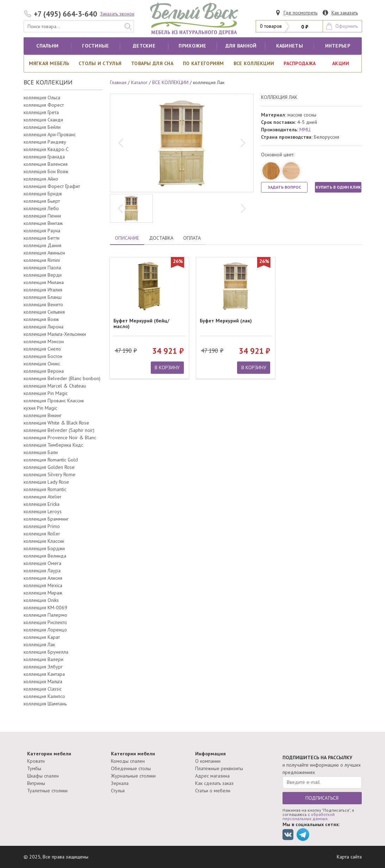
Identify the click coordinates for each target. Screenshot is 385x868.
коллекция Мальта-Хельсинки (55, 334)
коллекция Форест (44, 105)
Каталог (139, 82)
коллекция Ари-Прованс (50, 134)
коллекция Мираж (43, 593)
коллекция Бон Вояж (46, 171)
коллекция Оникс (42, 364)
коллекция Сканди (43, 120)
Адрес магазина (212, 776)
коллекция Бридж (43, 194)
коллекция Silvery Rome (49, 474)
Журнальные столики (133, 776)
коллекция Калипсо (44, 696)
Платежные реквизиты (219, 768)
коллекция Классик (44, 541)
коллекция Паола (42, 268)
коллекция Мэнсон (44, 341)
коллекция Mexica (43, 585)
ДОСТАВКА (161, 238)
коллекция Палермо (45, 615)
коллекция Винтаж (43, 223)
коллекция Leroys (43, 511)
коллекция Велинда (45, 556)
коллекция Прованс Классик (54, 401)
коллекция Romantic (45, 489)
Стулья (118, 791)
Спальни (47, 46)
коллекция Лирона (44, 327)
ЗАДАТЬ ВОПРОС (284, 187)
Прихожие (192, 46)
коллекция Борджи (44, 548)
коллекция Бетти (42, 238)
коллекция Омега (42, 563)
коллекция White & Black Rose (56, 423)
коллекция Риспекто (45, 622)
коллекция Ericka (42, 504)
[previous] (122, 143)
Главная (118, 82)
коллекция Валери (44, 659)
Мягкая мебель (49, 63)
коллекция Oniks (41, 600)
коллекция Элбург (43, 667)
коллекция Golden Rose (49, 467)
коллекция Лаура (42, 571)
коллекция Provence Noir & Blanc (60, 438)
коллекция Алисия (43, 578)
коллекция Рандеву (45, 142)
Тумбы (34, 768)
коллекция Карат (42, 637)
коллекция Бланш (43, 297)
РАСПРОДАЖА (300, 63)
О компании (208, 761)
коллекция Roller (42, 534)
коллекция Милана (44, 282)
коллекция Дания (42, 245)
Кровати (36, 761)
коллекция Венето (43, 304)
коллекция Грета (41, 112)
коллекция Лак (39, 644)
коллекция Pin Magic (46, 393)
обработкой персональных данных (309, 816)
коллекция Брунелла (46, 652)
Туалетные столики (47, 791)
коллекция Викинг (43, 415)
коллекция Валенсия (46, 164)
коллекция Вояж (41, 319)
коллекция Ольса (42, 98)
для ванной (241, 46)
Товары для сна (152, 63)
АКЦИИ (341, 63)
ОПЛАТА (192, 238)
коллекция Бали (41, 452)
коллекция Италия (43, 290)
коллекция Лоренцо (45, 630)
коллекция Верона (44, 371)
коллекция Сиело (42, 349)
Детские (144, 46)
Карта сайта (349, 857)
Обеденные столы (131, 768)
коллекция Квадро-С (46, 149)
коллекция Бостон (43, 356)
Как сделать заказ (214, 783)
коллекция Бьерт (42, 201)
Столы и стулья (100, 63)
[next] (242, 143)
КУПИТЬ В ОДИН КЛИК (338, 187)
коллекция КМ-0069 (45, 608)
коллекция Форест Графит (52, 186)
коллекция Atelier (43, 497)
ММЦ (305, 130)
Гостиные (95, 46)
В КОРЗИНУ (167, 367)
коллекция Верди (43, 275)
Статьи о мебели (213, 791)
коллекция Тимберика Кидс (53, 445)
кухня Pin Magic (40, 408)
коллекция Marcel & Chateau (55, 386)
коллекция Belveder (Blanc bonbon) (62, 378)
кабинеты (290, 46)
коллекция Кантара (44, 674)
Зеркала (120, 783)
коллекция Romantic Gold (51, 460)
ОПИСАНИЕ (127, 238)
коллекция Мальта (43, 681)
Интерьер (338, 46)
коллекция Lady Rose (46, 482)
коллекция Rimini (42, 260)
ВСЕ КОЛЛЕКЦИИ (254, 63)
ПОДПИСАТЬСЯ (322, 798)
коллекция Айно (41, 179)
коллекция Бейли (42, 127)
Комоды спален (128, 761)
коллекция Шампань (45, 704)
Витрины (36, 783)
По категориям (203, 63)
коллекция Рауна (42, 231)
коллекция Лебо (41, 208)
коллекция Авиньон (44, 253)
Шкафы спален (43, 776)
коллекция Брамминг (46, 519)
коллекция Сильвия (44, 312)
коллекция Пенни (42, 216)
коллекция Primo (42, 526)
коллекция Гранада (44, 157)
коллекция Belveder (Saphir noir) (59, 430)
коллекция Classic (43, 689)
